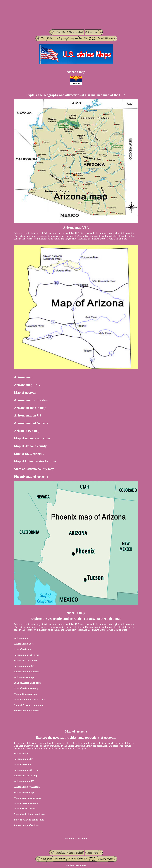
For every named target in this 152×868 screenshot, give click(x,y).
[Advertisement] (76, 14)
